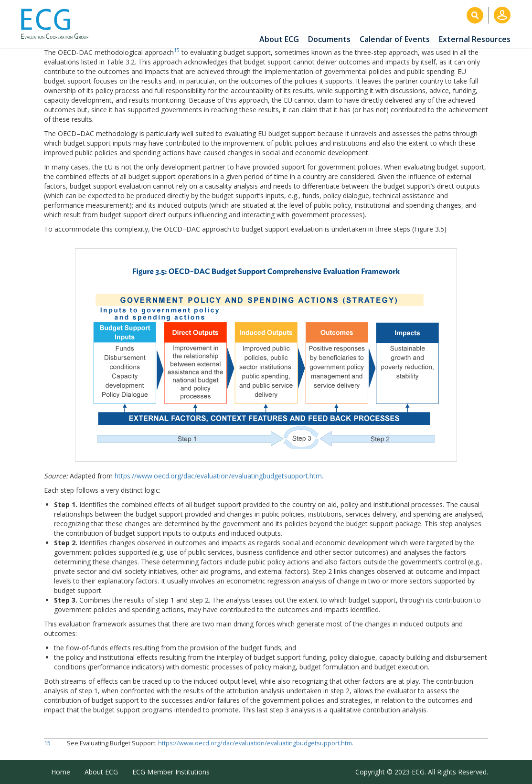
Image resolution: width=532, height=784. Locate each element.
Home (61, 772)
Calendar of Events (395, 39)
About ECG (279, 39)
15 (177, 50)
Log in (502, 15)
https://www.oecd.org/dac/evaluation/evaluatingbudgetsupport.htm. (219, 476)
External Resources (475, 39)
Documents (329, 39)
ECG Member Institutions (171, 772)
